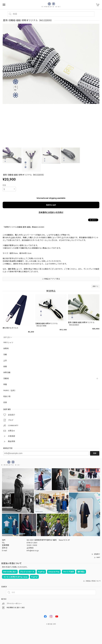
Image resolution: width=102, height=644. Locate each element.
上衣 (5, 361)
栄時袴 (6, 349)
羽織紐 (6, 378)
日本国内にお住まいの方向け (51, 212)
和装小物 (7, 396)
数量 (4, 185)
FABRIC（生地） (10, 390)
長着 (5, 367)
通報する (95, 286)
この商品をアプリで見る (51, 279)
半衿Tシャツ (8, 343)
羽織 (5, 355)
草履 (5, 384)
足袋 (5, 402)
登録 (95, 453)
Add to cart (51, 205)
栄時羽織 (7, 372)
